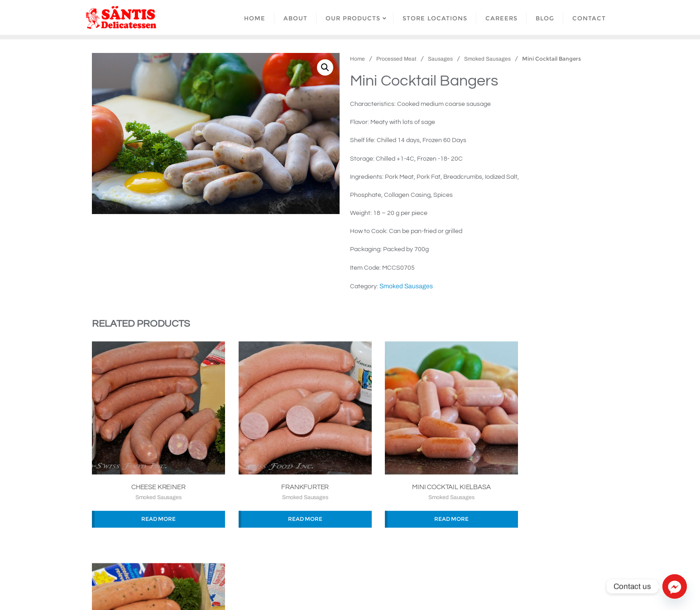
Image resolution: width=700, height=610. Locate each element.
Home (357, 59)
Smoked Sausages (487, 59)
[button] (325, 67)
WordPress (408, 591)
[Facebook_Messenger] (675, 586)
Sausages (440, 59)
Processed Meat (396, 59)
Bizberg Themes (496, 591)
